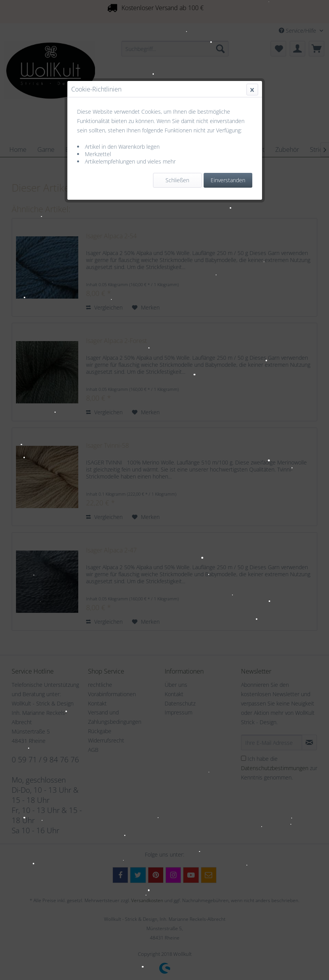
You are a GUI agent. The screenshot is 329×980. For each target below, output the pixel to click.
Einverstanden (228, 180)
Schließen (177, 180)
